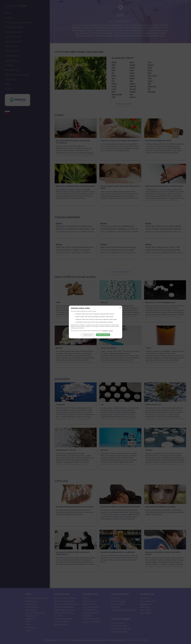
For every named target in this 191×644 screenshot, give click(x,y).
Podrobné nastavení (88, 335)
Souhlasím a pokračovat (103, 335)
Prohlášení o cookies (108, 331)
